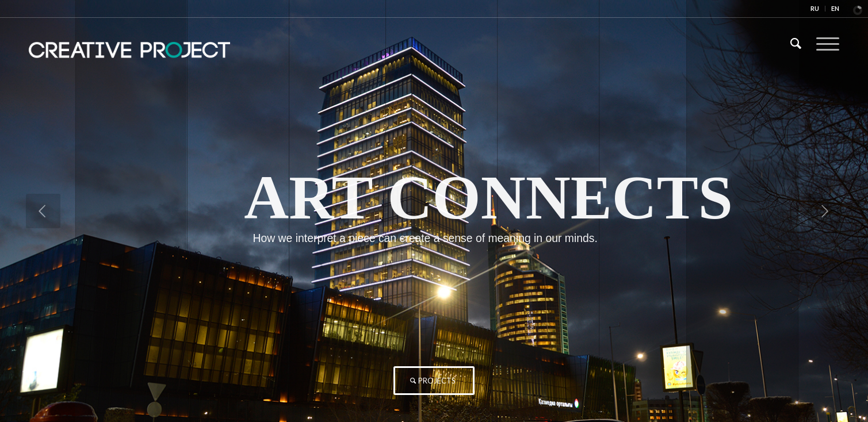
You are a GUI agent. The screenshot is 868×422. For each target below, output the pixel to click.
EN (835, 8)
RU (815, 8)
